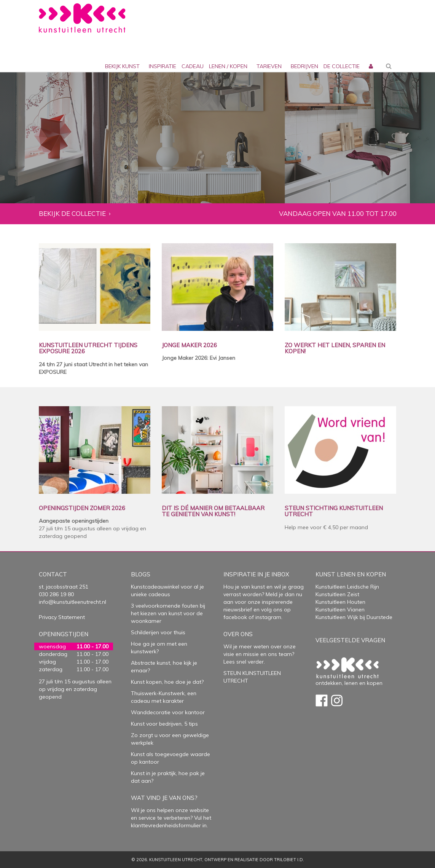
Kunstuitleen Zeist (337, 594)
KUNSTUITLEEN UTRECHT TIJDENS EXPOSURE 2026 (88, 349)
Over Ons (238, 634)
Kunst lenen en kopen (351, 574)
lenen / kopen (228, 66)
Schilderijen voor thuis (158, 632)
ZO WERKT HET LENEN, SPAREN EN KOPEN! (335, 349)
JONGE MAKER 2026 (189, 345)
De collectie (342, 66)
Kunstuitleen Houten (340, 602)
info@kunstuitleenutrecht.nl (72, 602)
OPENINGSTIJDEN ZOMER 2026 (82, 508)
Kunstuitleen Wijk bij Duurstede (354, 617)
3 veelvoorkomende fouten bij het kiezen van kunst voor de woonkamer (168, 613)
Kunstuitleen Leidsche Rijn (347, 587)
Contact (53, 574)
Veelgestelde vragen (350, 640)
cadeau (193, 66)
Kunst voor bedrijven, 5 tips (164, 724)
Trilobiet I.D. (289, 860)
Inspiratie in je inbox (256, 574)
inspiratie (163, 66)
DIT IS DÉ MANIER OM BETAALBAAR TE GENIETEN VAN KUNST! (213, 511)
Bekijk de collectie (72, 214)
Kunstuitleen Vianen (340, 610)
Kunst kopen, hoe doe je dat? (167, 682)
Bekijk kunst (122, 66)
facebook (235, 617)
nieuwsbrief (238, 610)
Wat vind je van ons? (164, 798)
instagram (268, 617)
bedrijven (304, 66)
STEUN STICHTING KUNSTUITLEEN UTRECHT (334, 511)
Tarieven (269, 66)
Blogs (141, 574)
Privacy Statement (62, 617)
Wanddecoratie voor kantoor (168, 712)
